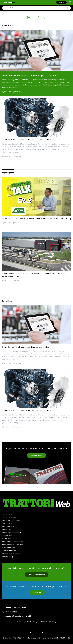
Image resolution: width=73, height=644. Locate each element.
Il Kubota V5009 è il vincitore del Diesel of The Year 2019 (26, 140)
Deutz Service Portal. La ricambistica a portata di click (29, 75)
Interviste (17, 223)
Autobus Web (7, 524)
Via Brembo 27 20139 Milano (14, 608)
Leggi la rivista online (37, 574)
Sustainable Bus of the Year (13, 545)
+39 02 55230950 (10, 612)
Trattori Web (7, 536)
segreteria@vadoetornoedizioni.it (17, 616)
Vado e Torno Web (9, 517)
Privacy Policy (21, 622)
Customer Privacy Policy (47, 622)
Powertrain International (11, 533)
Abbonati (61, 2)
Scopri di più (37, 593)
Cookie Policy (32, 622)
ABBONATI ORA (36, 455)
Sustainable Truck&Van (11, 521)
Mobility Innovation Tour (12, 554)
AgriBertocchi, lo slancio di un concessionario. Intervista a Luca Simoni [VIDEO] (36, 219)
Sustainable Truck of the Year (13, 542)
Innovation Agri (8, 557)
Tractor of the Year (9, 551)
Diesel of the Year (9, 548)
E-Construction (8, 539)
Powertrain (6, 530)
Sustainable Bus (8, 527)
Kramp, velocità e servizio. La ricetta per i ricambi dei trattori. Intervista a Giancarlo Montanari (34, 275)
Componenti (18, 92)
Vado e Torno (7, 514)
